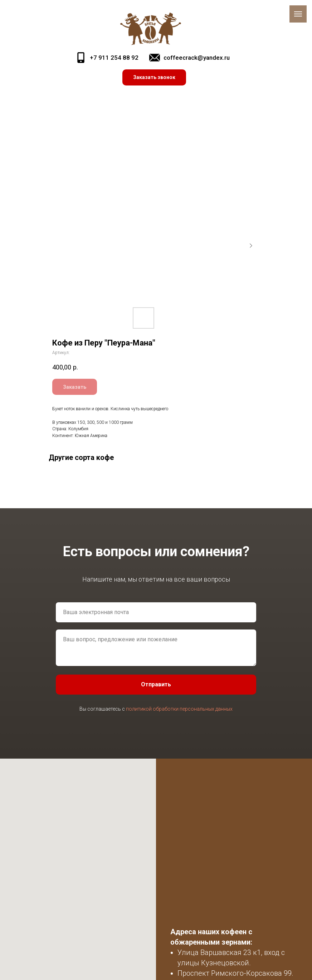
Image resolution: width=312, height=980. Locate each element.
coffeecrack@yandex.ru (197, 58)
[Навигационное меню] (298, 14)
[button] (154, 77)
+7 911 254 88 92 (114, 58)
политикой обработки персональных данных (179, 709)
